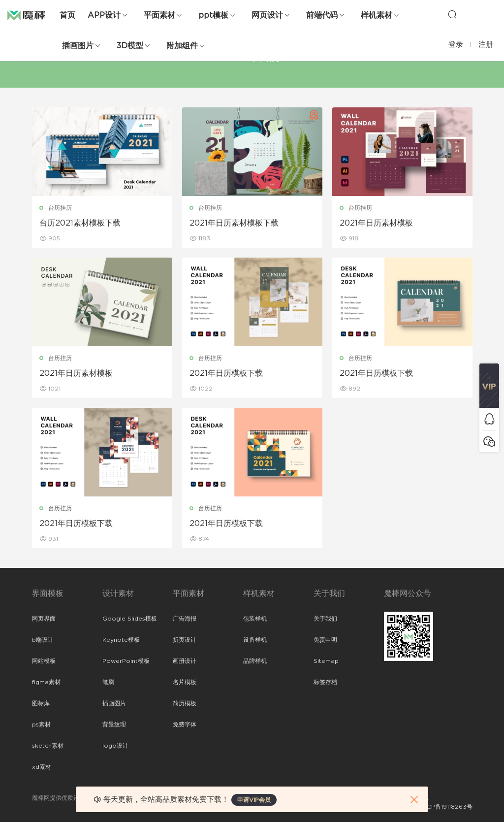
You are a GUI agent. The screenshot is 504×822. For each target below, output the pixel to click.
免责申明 (325, 640)
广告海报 (185, 619)
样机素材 (377, 15)
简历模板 (185, 703)
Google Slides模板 (130, 619)
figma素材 (46, 682)
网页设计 (267, 15)
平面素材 (159, 15)
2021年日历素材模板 (376, 223)
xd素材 (42, 767)
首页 (67, 15)
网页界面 (44, 619)
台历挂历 (60, 208)
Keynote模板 (121, 640)
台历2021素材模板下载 (80, 223)
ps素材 (41, 724)
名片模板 (185, 682)
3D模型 (130, 46)
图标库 (41, 703)
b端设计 (43, 640)
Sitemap (326, 661)
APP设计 (104, 15)
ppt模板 (213, 15)
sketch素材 (48, 746)
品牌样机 (255, 661)
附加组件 (182, 46)
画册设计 (185, 661)
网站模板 (44, 661)
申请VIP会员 (254, 800)
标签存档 (325, 682)
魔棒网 (32, 15)
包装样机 (255, 619)
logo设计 (115, 746)
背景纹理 (114, 724)
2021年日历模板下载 (226, 373)
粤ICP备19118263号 (446, 807)
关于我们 (325, 619)
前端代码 (322, 15)
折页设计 (185, 640)
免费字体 (185, 724)
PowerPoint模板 (126, 661)
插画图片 (78, 46)
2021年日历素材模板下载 (234, 223)
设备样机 (255, 640)
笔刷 (108, 682)
